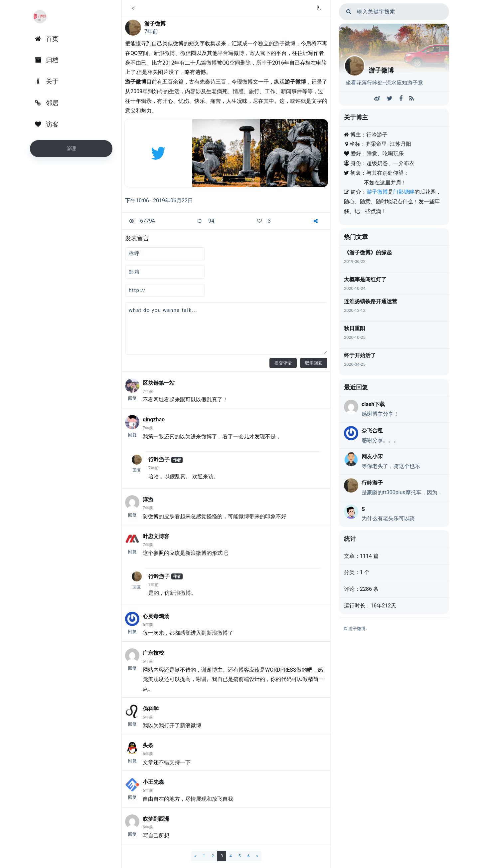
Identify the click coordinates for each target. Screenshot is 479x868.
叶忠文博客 (156, 536)
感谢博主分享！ (380, 414)
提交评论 (283, 363)
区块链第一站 (159, 383)
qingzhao (154, 420)
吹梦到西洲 (156, 819)
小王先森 (153, 782)
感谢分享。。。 (380, 440)
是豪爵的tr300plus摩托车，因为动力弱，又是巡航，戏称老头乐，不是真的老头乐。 (403, 492)
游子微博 (155, 23)
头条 (148, 745)
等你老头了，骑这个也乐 (391, 466)
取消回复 (314, 363)
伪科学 (151, 709)
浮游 (148, 500)
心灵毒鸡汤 (156, 616)
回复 (132, 398)
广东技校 (153, 653)
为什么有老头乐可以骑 (388, 518)
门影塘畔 (404, 192)
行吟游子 (159, 459)
